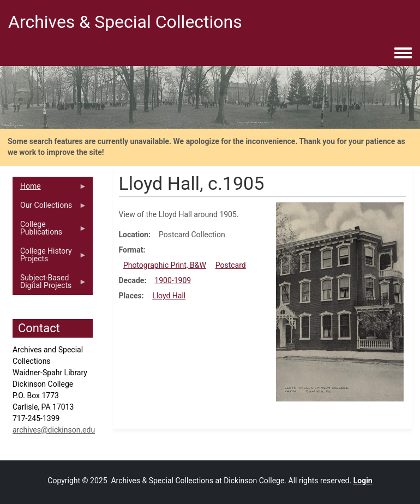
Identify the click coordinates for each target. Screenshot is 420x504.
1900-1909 (173, 280)
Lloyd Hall (169, 296)
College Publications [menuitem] (50, 231)
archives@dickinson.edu (54, 430)
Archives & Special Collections (125, 22)
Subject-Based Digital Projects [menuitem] (50, 284)
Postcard (231, 265)
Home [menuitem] (50, 189)
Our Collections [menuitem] (50, 208)
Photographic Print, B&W (165, 265)
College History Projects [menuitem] (50, 257)
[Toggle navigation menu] (403, 53)
